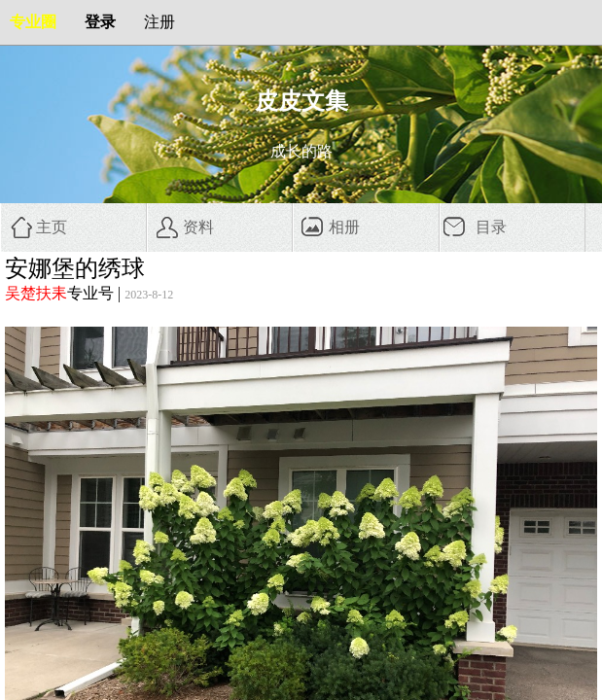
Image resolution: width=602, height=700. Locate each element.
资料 (198, 227)
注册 (159, 22)
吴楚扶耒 (36, 293)
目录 (491, 227)
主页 (52, 227)
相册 (344, 227)
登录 (100, 22)
